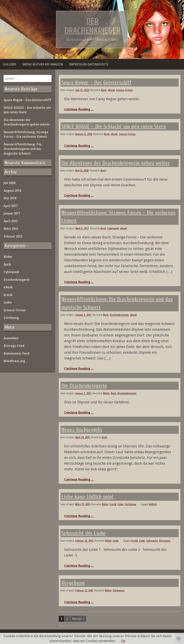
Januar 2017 (12, 213)
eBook (111, 90)
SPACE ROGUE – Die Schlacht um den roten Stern (114, 126)
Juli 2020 (9, 183)
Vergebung (73, 583)
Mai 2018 (10, 198)
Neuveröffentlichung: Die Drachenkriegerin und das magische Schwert (23, 149)
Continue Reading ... (79, 109)
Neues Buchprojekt (82, 430)
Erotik (113, 504)
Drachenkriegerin (119, 315)
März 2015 (11, 229)
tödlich (153, 504)
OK (123, 641)
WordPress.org (14, 361)
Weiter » (78, 619)
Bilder (106, 393)
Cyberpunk (113, 228)
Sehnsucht (152, 541)
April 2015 (11, 221)
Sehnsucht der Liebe (84, 533)
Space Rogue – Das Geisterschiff (96, 82)
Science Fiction (124, 90)
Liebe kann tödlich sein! (87, 497)
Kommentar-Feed (17, 354)
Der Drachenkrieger (92, 26)
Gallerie (10, 64)
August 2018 (12, 191)
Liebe (120, 504)
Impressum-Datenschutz (89, 64)
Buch (104, 90)
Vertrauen (165, 541)
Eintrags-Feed (14, 346)
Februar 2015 (13, 236)
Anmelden (11, 338)
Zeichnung (130, 504)
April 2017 (11, 206)
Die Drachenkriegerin (84, 386)
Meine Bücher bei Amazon (43, 64)
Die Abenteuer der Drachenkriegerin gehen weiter (116, 163)
